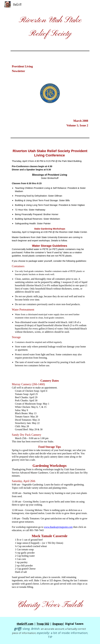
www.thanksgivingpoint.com (58, 527)
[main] (50, 27)
